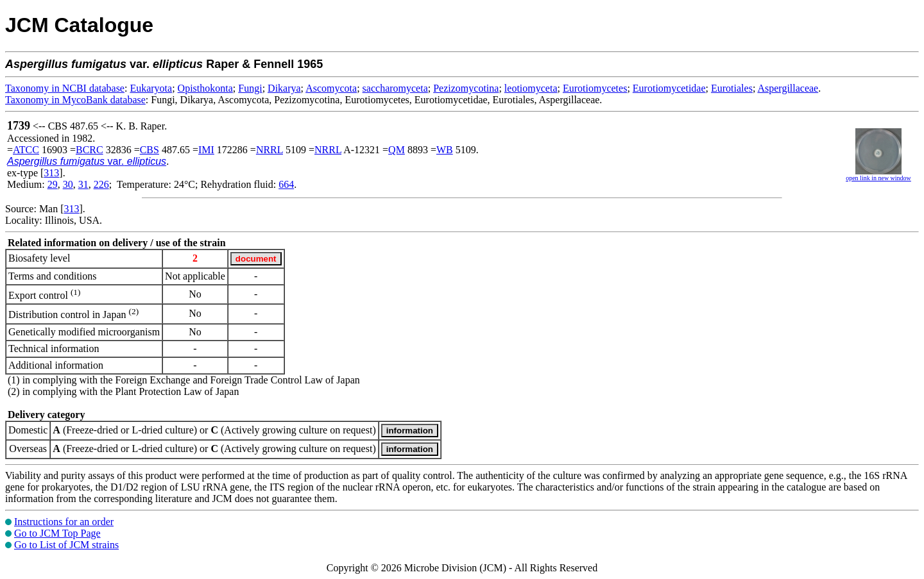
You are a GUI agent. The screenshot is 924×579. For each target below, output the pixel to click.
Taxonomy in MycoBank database (75, 100)
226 (101, 184)
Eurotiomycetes (595, 88)
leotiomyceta (531, 88)
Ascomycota (331, 88)
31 (83, 184)
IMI (206, 150)
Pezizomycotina (466, 88)
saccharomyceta (395, 88)
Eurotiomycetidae (669, 88)
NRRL (269, 150)
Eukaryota (151, 88)
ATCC (26, 150)
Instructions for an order (64, 522)
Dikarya (284, 88)
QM (397, 150)
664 (286, 184)
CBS (150, 150)
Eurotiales (732, 88)
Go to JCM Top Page (57, 533)
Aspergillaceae (788, 88)
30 (68, 184)
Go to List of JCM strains (66, 545)
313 (51, 173)
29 (53, 184)
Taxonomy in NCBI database (65, 88)
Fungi (250, 88)
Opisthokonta (205, 88)
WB (445, 150)
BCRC (90, 150)
